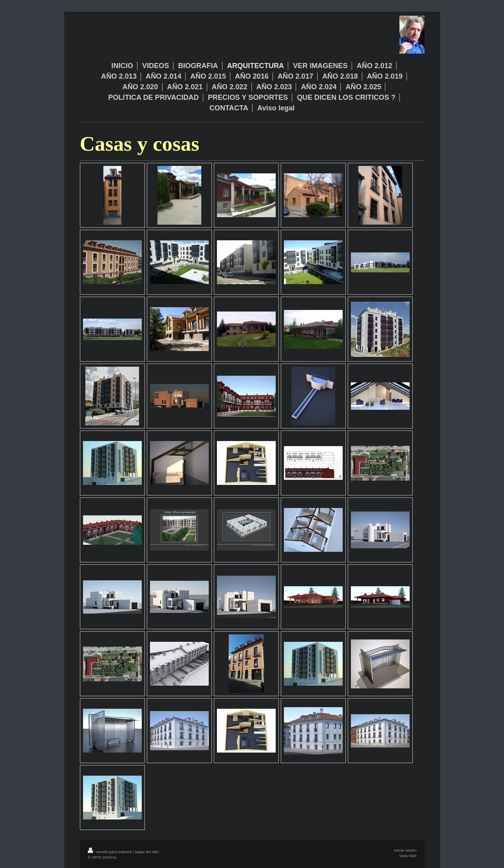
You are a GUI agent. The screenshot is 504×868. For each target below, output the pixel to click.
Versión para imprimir (110, 852)
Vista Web (408, 856)
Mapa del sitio (147, 852)
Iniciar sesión (405, 850)
